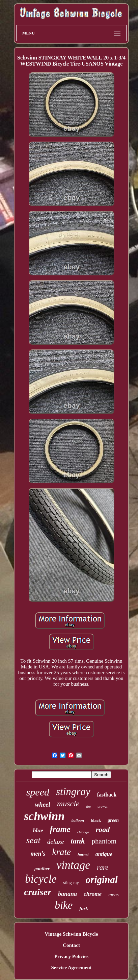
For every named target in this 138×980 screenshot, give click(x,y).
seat (33, 840)
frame (60, 829)
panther (42, 869)
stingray (73, 792)
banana (67, 894)
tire (88, 806)
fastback (107, 795)
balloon (78, 820)
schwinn (44, 816)
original (102, 880)
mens (114, 895)
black (96, 820)
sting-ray (71, 883)
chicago (83, 832)
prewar (103, 806)
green (113, 820)
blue (38, 830)
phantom (104, 841)
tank (78, 841)
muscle (68, 804)
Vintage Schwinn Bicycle (72, 934)
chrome (93, 894)
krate (62, 852)
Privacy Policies (71, 956)
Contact (71, 945)
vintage (73, 865)
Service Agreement (71, 967)
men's (38, 854)
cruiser (38, 892)
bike (64, 905)
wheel (42, 804)
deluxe (56, 842)
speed (38, 792)
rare (103, 867)
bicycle (41, 879)
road (103, 829)
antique (104, 854)
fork (84, 908)
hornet (83, 855)
